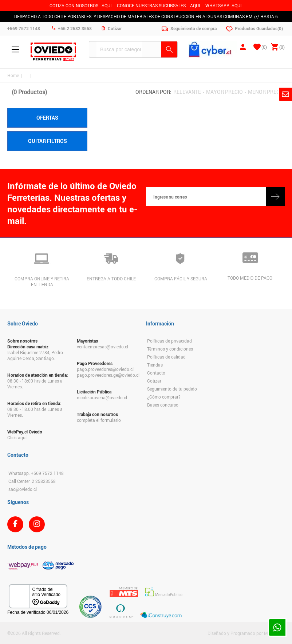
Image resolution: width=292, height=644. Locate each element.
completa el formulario (99, 420)
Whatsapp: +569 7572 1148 (36, 473)
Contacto (156, 373)
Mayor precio (224, 92)
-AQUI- (106, 5)
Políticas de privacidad (169, 341)
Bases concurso (163, 405)
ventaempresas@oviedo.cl (102, 347)
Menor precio (266, 92)
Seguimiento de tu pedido (172, 389)
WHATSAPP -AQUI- (224, 5)
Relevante (187, 92)
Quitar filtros (48, 141)
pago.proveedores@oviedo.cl (105, 369)
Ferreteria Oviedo (53, 52)
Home (13, 75)
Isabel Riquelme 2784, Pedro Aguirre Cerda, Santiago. (35, 355)
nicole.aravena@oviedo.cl (102, 397)
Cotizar (154, 381)
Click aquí (17, 437)
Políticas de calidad (166, 357)
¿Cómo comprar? (164, 397)
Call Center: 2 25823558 (32, 481)
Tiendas (155, 365)
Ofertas (47, 118)
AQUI (195, 5)
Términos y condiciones (170, 349)
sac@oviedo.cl (23, 489)
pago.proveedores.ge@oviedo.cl (108, 375)
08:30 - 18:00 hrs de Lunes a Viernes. (35, 384)
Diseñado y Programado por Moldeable (246, 633)
